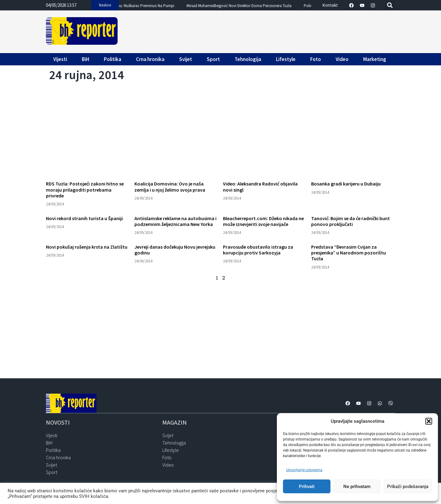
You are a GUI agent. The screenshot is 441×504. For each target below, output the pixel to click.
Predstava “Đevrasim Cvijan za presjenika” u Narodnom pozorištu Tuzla (349, 253)
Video (342, 59)
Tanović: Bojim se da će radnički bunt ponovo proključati (351, 221)
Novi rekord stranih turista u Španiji (84, 218)
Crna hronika (150, 59)
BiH (85, 59)
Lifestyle (286, 59)
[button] (429, 421)
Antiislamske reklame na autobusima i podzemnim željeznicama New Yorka (175, 221)
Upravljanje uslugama (304, 470)
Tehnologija (248, 59)
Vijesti (60, 59)
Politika (113, 59)
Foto (316, 59)
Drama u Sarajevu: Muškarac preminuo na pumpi (145, 6)
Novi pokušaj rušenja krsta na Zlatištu (87, 247)
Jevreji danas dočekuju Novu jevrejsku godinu (175, 250)
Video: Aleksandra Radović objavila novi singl (260, 187)
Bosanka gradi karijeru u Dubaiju (346, 184)
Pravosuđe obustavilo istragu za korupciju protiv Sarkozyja (258, 250)
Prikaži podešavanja (408, 487)
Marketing (375, 59)
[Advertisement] (257, 30)
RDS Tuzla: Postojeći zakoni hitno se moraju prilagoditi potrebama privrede (85, 189)
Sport (213, 59)
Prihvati (307, 487)
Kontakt (330, 5)
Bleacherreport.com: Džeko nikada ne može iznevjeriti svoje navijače (263, 221)
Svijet (186, 59)
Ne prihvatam (357, 487)
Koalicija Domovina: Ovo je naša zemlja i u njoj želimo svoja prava (170, 187)
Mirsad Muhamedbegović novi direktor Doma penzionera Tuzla (250, 6)
